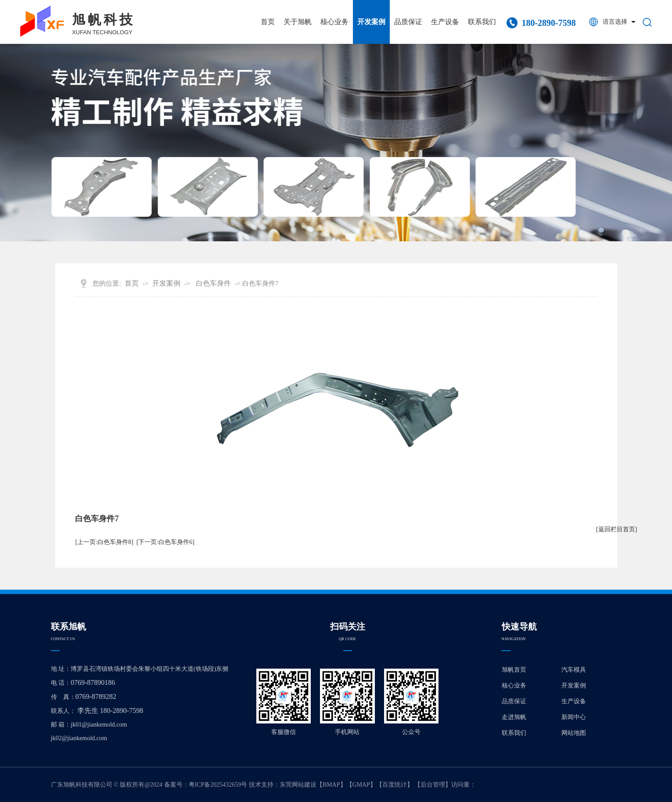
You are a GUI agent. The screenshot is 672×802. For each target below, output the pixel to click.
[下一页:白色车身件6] (165, 542)
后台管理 (433, 785)
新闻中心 (574, 717)
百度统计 (395, 785)
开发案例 (371, 22)
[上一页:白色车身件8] (104, 542)
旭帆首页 (514, 670)
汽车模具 (574, 670)
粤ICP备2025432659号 (218, 785)
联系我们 (482, 22)
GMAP (361, 785)
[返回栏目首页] (616, 529)
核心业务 (334, 22)
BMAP (331, 785)
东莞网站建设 (298, 785)
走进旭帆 (514, 717)
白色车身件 (213, 283)
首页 (268, 22)
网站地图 (574, 733)
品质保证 (408, 22)
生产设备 (445, 22)
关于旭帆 (298, 22)
